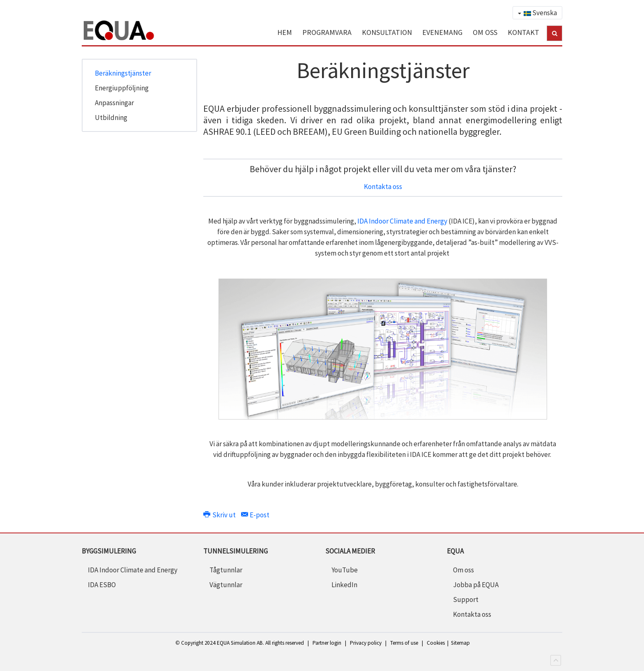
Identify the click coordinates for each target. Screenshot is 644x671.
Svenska (537, 13)
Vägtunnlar (226, 585)
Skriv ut (220, 515)
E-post (255, 515)
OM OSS (485, 32)
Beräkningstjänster (123, 73)
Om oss (463, 570)
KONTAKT (523, 32)
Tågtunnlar (226, 570)
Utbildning (111, 118)
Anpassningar (114, 103)
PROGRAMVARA (327, 32)
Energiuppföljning (122, 88)
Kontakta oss (383, 187)
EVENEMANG (442, 32)
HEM (285, 32)
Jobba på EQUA (476, 585)
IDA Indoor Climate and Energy (402, 221)
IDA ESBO (102, 585)
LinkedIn (344, 585)
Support (466, 600)
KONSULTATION (387, 32)
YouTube (345, 570)
